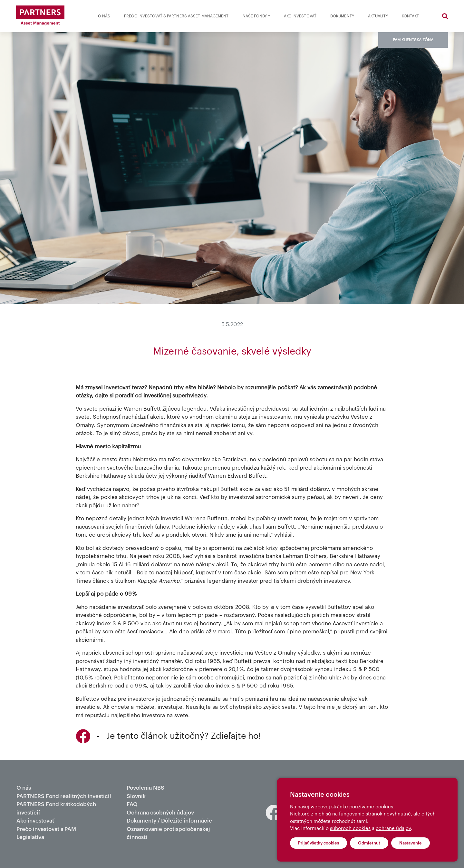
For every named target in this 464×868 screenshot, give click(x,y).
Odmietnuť (369, 843)
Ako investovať (300, 16)
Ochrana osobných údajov (160, 813)
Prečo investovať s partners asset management (176, 16)
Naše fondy (255, 16)
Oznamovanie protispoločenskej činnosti (168, 833)
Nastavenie (411, 843)
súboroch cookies (350, 829)
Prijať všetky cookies (319, 843)
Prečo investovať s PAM (46, 829)
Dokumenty (342, 16)
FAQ (132, 804)
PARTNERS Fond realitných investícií (64, 796)
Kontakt (411, 16)
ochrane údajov (393, 829)
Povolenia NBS (145, 788)
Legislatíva (30, 837)
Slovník (136, 796)
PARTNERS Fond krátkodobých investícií (56, 809)
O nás (104, 16)
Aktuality (378, 16)
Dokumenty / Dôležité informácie (169, 821)
